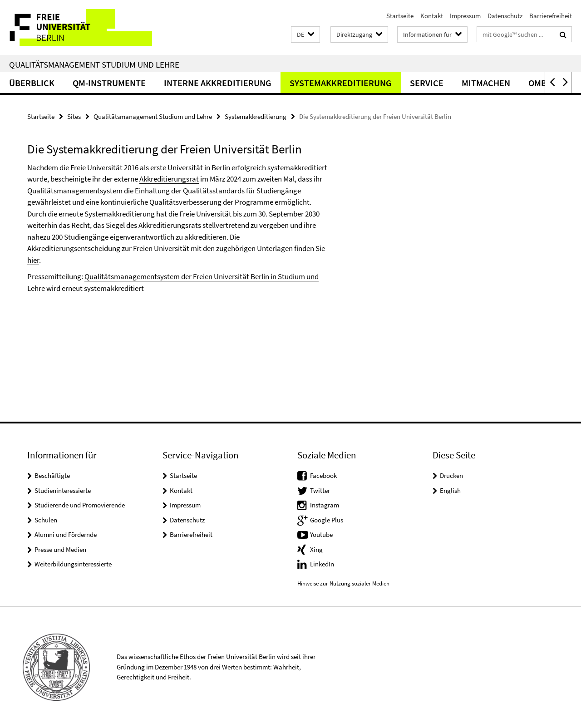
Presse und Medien (60, 549)
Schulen (46, 520)
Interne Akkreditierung (218, 83)
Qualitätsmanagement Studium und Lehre (94, 64)
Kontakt (432, 16)
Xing (316, 549)
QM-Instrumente (109, 83)
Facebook (323, 475)
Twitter (320, 490)
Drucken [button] (451, 475)
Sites (74, 116)
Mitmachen (486, 83)
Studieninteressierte (63, 490)
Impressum (465, 16)
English (450, 490)
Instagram (325, 505)
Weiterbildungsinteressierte (73, 564)
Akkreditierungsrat (169, 179)
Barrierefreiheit (551, 16)
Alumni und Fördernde (66, 534)
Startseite (400, 16)
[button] (305, 35)
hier (33, 260)
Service (427, 83)
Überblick (32, 83)
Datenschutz (505, 16)
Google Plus (327, 520)
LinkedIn (322, 564)
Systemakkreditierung (341, 83)
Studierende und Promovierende (80, 505)
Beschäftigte (52, 475)
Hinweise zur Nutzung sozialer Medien (343, 583)
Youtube (321, 534)
